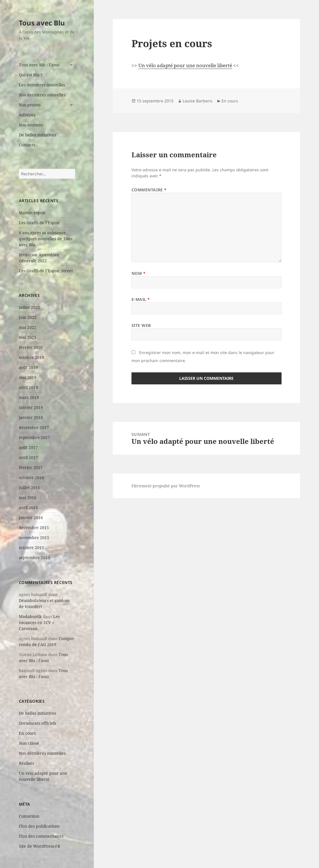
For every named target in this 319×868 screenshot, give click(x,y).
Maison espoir (32, 213)
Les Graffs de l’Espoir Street (46, 271)
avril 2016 (28, 508)
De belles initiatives (37, 135)
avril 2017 (28, 457)
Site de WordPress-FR (39, 846)
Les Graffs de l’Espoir (39, 223)
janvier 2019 (31, 407)
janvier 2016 (31, 518)
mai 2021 (28, 337)
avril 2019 (28, 387)
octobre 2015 (31, 548)
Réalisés (26, 763)
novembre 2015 (34, 538)
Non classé (29, 743)
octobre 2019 (31, 357)
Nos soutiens (31, 125)
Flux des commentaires (41, 836)
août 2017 (28, 447)
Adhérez (27, 115)
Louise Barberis (198, 101)
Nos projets (30, 105)
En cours (27, 733)
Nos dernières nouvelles (42, 95)
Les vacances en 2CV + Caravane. (39, 622)
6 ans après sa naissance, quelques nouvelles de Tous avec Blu (46, 239)
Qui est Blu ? (31, 75)
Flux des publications (39, 826)
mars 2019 (29, 397)
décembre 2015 (34, 528)
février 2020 (31, 347)
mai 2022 (28, 327)
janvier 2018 (31, 417)
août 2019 (28, 367)
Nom (139, 273)
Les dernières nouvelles (42, 85)
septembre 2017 (34, 437)
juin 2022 (28, 317)
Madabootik (30, 616)
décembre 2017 (34, 427)
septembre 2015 (34, 558)
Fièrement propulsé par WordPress (166, 486)
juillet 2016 (29, 487)
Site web (141, 325)
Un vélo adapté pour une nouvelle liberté (185, 65)
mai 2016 (28, 497)
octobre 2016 (31, 477)
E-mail (141, 299)
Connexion (29, 816)
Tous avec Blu (42, 23)
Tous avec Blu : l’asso (39, 65)
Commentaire (149, 190)
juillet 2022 (29, 307)
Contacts (27, 145)
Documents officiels (37, 723)
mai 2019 (28, 377)
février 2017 (31, 467)
